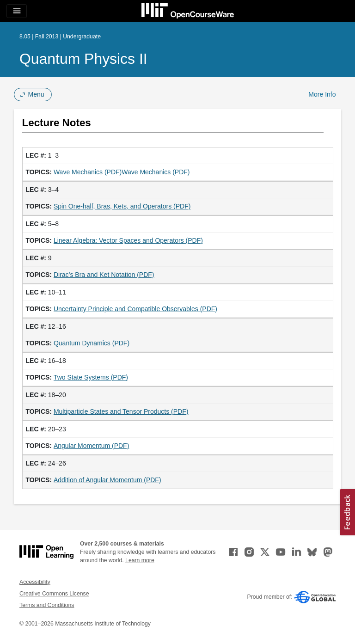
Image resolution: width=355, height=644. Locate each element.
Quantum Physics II (83, 59)
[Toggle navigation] (17, 11)
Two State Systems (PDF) (91, 377)
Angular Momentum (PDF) (91, 446)
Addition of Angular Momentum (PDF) (107, 480)
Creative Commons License (54, 594)
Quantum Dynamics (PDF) (92, 343)
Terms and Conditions (47, 605)
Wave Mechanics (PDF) (88, 172)
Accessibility (35, 582)
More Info (322, 94)
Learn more (140, 560)
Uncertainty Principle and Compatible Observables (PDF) (135, 309)
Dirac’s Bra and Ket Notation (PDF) (104, 275)
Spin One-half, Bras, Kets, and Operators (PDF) (122, 206)
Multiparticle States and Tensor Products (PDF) (121, 411)
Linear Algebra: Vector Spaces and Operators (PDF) (128, 240)
